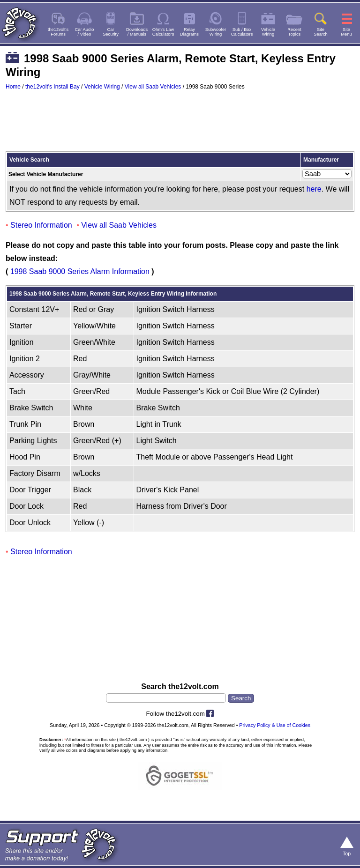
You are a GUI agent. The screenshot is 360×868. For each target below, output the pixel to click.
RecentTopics (294, 32)
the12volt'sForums (58, 32)
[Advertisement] (180, 125)
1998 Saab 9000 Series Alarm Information (80, 271)
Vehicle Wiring (102, 87)
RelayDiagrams (189, 32)
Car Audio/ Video (85, 32)
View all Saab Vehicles (153, 87)
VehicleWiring (268, 32)
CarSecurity (111, 32)
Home (13, 87)
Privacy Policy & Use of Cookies (275, 725)
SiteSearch (321, 32)
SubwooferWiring (216, 32)
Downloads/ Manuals (137, 32)
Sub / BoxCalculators (242, 32)
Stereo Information (41, 225)
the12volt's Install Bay (52, 87)
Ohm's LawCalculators (163, 32)
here (314, 189)
